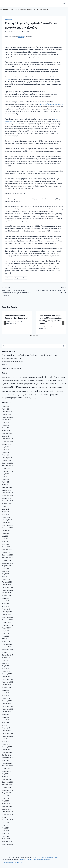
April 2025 (6, 428)
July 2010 (5, 796)
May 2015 (5, 723)
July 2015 (5, 717)
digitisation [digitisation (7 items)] (38, 384)
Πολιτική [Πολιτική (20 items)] (47, 395)
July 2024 (5, 447)
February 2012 (7, 763)
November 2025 (7, 417)
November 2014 (7, 736)
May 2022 (5, 512)
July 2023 (5, 474)
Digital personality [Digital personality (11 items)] (17, 384)
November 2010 (7, 785)
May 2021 (5, 541)
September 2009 (8, 820)
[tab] (30, 336)
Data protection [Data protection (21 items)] (46, 380)
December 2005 (7, 844)
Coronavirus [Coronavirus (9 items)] (16, 381)
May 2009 (5, 828)
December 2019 (7, 587)
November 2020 (7, 558)
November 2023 (7, 466)
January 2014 (7, 750)
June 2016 (6, 693)
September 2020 (8, 563)
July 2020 (5, 568)
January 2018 (7, 647)
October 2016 (7, 685)
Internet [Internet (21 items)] (22, 387)
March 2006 (6, 839)
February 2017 (7, 674)
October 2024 (7, 444)
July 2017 (5, 660)
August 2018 (6, 628)
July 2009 (5, 823)
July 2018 (5, 631)
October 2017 (7, 652)
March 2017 (6, 671)
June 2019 (6, 601)
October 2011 (7, 769)
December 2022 (7, 493)
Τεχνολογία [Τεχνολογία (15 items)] (16, 398)
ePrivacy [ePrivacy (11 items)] (51, 384)
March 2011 (6, 777)
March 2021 (6, 547)
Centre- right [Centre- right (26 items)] (60, 377)
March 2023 (6, 485)
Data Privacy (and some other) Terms (46, 857)
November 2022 (7, 495)
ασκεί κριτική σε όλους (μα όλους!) (51, 104)
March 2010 (6, 804)
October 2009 (7, 817)
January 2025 (7, 436)
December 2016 (7, 679)
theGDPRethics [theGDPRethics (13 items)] (24, 391)
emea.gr (21, 37)
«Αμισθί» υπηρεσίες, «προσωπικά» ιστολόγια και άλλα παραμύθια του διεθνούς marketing (17, 291)
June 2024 (6, 450)
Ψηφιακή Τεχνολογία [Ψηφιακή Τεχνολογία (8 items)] (34, 398)
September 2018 (8, 625)
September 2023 (8, 471)
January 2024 (7, 460)
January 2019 (7, 614)
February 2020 (7, 582)
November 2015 (7, 709)
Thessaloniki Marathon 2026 (12, 358)
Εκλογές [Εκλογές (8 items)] (11, 395)
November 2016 (7, 682)
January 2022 (7, 523)
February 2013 (7, 752)
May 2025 (5, 425)
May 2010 (5, 801)
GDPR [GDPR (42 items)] (14, 387)
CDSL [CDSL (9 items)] (39, 377)
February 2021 (7, 550)
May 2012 (5, 760)
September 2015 (8, 714)
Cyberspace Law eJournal (11, 863)
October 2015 (7, 712)
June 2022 (6, 509)
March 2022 (6, 517)
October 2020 (7, 560)
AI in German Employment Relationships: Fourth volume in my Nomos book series (29, 355)
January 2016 (7, 704)
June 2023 (6, 477)
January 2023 (7, 490)
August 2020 (6, 566)
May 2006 (5, 833)
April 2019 (6, 606)
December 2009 (7, 812)
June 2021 (6, 539)
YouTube (37, 860)
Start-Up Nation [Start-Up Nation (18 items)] (56, 387)
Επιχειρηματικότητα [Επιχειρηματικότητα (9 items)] (19, 395)
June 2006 (6, 831)
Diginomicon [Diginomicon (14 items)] (58, 380)
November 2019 (7, 590)
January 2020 (7, 585)
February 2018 (7, 644)
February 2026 (7, 412)
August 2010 (6, 793)
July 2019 (5, 598)
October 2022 (7, 498)
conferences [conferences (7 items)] (9, 381)
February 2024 (7, 458)
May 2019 (5, 604)
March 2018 (6, 641)
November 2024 (7, 441)
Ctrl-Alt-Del (9, 278)
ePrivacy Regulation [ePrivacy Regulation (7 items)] (59, 384)
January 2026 (7, 414)
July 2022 (5, 506)
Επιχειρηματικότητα (20, 278)
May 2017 (5, 666)
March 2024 (6, 455)
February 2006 (7, 841)
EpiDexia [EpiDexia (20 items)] (45, 384)
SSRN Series (45, 860)
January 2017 (7, 677)
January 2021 (7, 552)
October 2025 (7, 420)
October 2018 (7, 623)
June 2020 (6, 571)
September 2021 (8, 533)
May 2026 (5, 406)
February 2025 (7, 433)
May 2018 (5, 636)
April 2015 (6, 725)
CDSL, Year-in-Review (9, 365)
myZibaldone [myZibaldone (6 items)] (37, 388)
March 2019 (6, 609)
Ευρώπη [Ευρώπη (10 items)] (38, 395)
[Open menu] (64, 3)
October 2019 (7, 593)
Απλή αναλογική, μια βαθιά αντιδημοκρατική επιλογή (51, 290)
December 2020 (7, 555)
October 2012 (7, 755)
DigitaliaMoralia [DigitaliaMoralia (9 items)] (7, 384)
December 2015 (7, 706)
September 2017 (8, 655)
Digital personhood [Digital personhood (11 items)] (29, 384)
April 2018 (6, 639)
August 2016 (6, 687)
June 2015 (6, 720)
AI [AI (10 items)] (22, 377)
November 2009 (7, 814)
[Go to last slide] (5, 323)
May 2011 (5, 774)
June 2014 (6, 739)
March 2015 (6, 728)
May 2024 (5, 452)
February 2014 (7, 747)
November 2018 (7, 620)
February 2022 (7, 520)
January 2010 (7, 809)
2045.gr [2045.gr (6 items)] (4, 377)
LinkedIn (30, 860)
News (7, 9)
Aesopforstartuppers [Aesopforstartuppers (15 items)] (14, 377)
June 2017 (6, 663)
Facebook (22, 860)
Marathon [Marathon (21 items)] (30, 387)
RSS (22, 863)
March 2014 (6, 744)
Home (2, 9)
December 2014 (7, 733)
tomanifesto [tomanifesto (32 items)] (36, 391)
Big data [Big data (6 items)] (36, 377)
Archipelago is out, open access (13, 362)
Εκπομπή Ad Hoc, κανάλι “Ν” (12, 368)
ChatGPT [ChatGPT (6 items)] (4, 381)
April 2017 (6, 668)
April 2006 (6, 836)
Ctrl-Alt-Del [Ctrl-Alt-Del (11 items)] (23, 381)
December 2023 (7, 463)
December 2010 (7, 782)
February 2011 (7, 779)
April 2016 (6, 696)
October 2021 (7, 531)
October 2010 (7, 787)
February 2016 (7, 701)
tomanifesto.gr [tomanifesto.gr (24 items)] (50, 391)
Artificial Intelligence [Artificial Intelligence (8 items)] (29, 377)
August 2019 (6, 596)
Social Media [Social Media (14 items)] (45, 388)
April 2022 (6, 514)
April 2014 (6, 741)
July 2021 (5, 536)
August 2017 (6, 658)
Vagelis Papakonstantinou (14, 32)
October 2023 (7, 468)
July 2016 (5, 690)
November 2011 (7, 766)
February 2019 (7, 612)
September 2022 (8, 501)
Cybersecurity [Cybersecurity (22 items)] (33, 380)
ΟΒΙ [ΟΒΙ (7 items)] (42, 395)
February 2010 (7, 806)
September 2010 (8, 790)
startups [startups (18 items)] (15, 391)
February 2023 (7, 487)
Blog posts (8, 20)
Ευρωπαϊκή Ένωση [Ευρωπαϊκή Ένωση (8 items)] (30, 395)
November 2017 (7, 650)
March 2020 (6, 579)
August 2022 (6, 504)
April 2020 (6, 577)
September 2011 (8, 771)
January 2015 (7, 731)
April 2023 (6, 482)
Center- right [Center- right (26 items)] (47, 377)
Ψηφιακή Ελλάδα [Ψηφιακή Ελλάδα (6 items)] (25, 398)
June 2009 (6, 825)
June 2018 (6, 633)
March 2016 (6, 698)
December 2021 (7, 525)
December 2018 (7, 617)
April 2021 (6, 544)
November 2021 (7, 528)
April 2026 (6, 409)
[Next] (63, 323)
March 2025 (6, 431)
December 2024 (7, 439)
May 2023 (5, 479)
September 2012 (8, 758)
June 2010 (6, 798)
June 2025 (6, 423)
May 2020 (5, 574)
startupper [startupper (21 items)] (7, 391)
